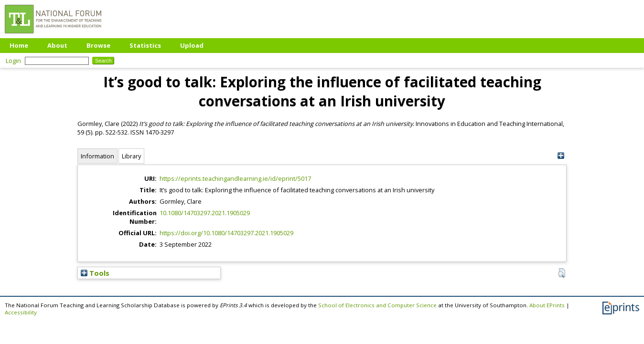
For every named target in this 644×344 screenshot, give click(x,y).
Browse (98, 45)
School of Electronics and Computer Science (377, 305)
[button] (562, 273)
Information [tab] (97, 156)
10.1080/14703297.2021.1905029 (205, 213)
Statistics (145, 45)
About (57, 45)
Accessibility (21, 312)
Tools (95, 273)
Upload (192, 45)
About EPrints (547, 305)
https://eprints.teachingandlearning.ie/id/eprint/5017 (235, 178)
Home (19, 45)
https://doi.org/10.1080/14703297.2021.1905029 (226, 233)
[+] (561, 156)
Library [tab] (131, 156)
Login (13, 61)
